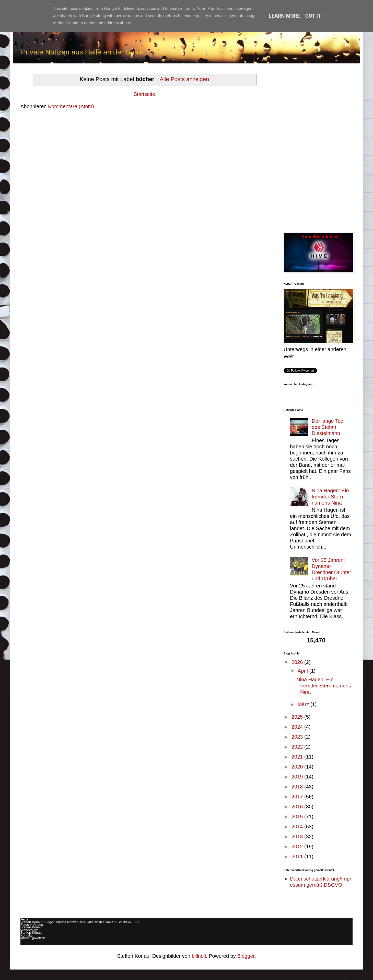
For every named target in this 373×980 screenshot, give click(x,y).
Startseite (144, 94)
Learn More (284, 16)
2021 (298, 757)
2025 (298, 717)
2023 (298, 737)
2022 (298, 747)
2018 (298, 787)
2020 (298, 767)
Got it (313, 16)
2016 (298, 807)
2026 (298, 662)
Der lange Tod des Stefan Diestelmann (328, 427)
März (304, 704)
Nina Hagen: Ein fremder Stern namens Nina (330, 497)
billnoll (199, 956)
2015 (298, 817)
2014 (298, 827)
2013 (298, 837)
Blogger (246, 956)
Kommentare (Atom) (71, 106)
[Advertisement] (318, 148)
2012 (298, 847)
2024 (298, 727)
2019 (298, 777)
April (304, 671)
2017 (298, 797)
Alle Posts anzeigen (184, 79)
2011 (298, 856)
